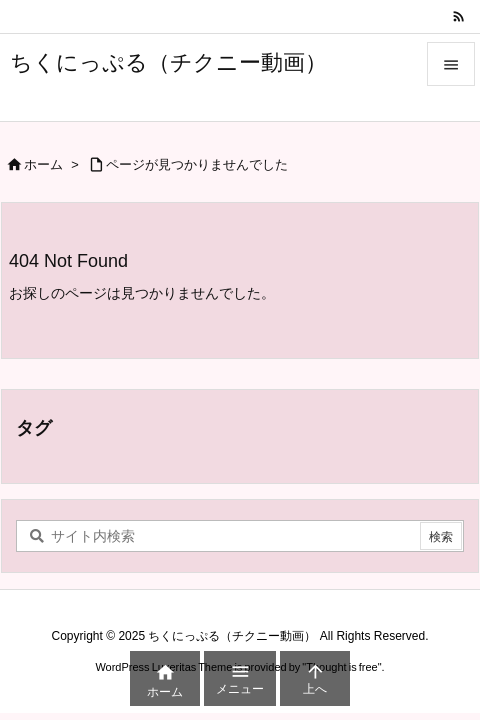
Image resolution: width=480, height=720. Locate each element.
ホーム (43, 164)
